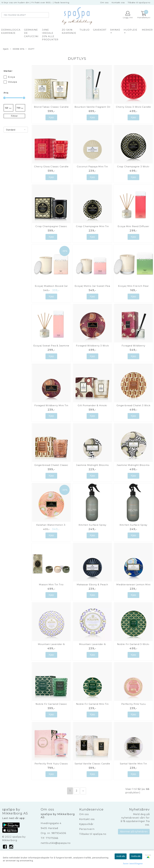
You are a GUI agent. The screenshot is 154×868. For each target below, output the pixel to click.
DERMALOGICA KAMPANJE (11, 31)
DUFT (30, 49)
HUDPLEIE (130, 30)
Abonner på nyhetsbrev (134, 832)
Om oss (104, 2)
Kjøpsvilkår (86, 824)
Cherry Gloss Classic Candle (51, 167)
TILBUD (85, 30)
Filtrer (14, 116)
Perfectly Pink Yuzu (134, 704)
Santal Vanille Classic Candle (92, 764)
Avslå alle (121, 856)
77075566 (52, 838)
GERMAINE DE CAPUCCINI (31, 33)
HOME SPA (17, 49)
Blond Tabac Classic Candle (51, 107)
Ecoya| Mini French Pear (133, 286)
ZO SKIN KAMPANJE (69, 31)
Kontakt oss (118, 2)
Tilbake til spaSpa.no (139, 2)
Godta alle (136, 856)
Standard (11, 130)
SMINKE (115, 30)
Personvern (87, 829)
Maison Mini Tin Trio (51, 585)
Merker (147, 30)
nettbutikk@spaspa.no (56, 843)
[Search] (25, 15)
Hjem (6, 49)
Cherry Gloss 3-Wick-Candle (133, 107)
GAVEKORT (100, 30)
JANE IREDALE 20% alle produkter (50, 35)
